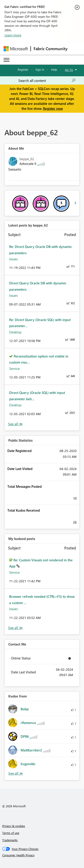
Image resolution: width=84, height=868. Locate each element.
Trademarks (10, 840)
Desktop (15, 332)
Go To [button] (69, 70)
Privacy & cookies (14, 826)
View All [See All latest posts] (15, 424)
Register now (53, 108)
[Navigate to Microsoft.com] (16, 49)
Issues (13, 259)
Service (14, 369)
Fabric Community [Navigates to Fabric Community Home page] (51, 49)
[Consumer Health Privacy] (42, 855)
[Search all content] (47, 81)
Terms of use (11, 833)
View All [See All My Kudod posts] (15, 628)
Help (54, 69)
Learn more (13, 35)
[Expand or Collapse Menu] (6, 60)
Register (23, 69)
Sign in (40, 69)
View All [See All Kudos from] (16, 773)
